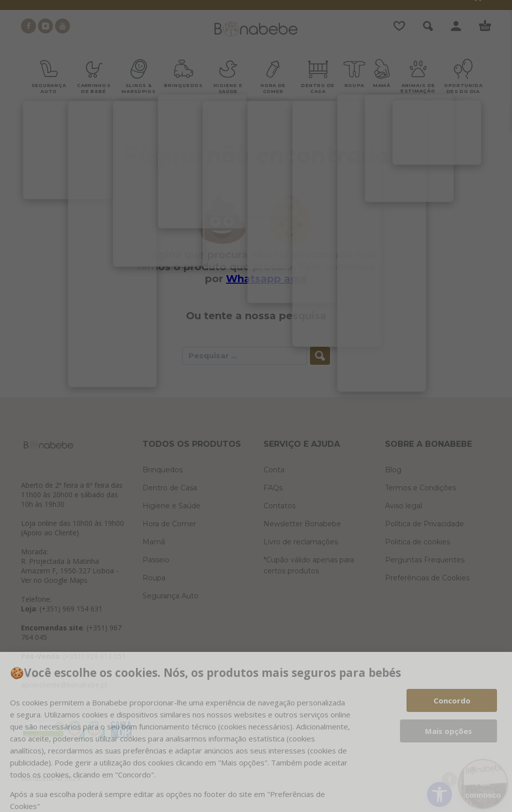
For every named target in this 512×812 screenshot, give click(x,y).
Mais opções (448, 731)
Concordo (452, 700)
